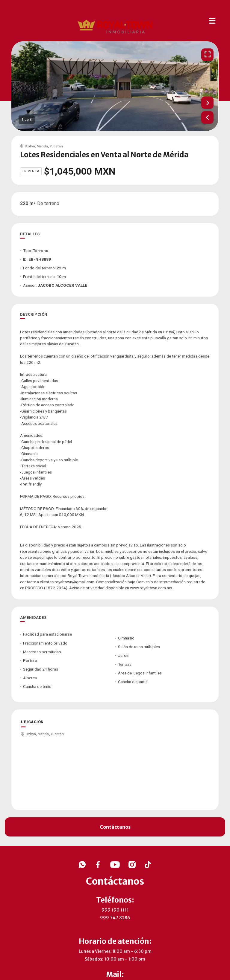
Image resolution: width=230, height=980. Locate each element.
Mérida (42, 146)
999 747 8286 (115, 918)
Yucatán (56, 146)
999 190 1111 (115, 910)
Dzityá (30, 146)
